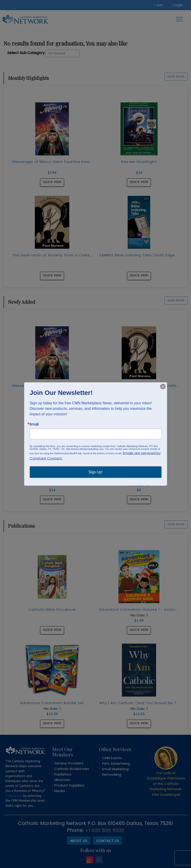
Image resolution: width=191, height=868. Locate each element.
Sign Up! (95, 472)
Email (34, 424)
